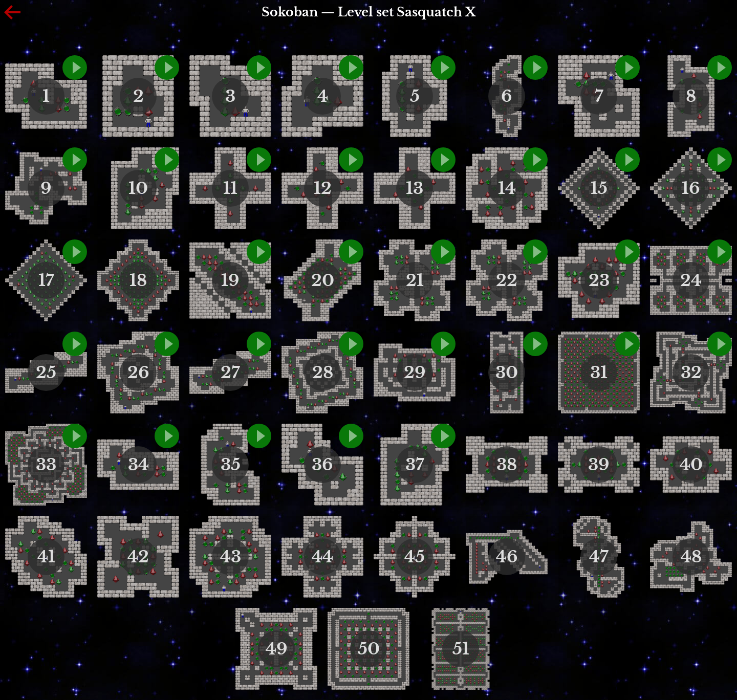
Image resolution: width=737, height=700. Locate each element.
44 (322, 557)
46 (507, 557)
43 (231, 557)
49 (277, 649)
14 (507, 188)
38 (507, 465)
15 (599, 188)
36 (322, 465)
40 (691, 465)
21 (415, 280)
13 (415, 188)
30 (507, 373)
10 (138, 188)
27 (230, 373)
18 (138, 280)
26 (138, 373)
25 (46, 373)
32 (691, 373)
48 (691, 557)
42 (138, 557)
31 (599, 373)
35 (231, 465)
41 (46, 557)
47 (599, 557)
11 (230, 188)
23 (599, 280)
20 (323, 280)
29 (415, 373)
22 (507, 280)
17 (46, 280)
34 (138, 465)
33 (46, 465)
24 (691, 280)
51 (461, 649)
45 (415, 557)
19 (230, 280)
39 (599, 465)
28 (323, 373)
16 (691, 188)
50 (369, 649)
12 (323, 188)
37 (415, 465)
